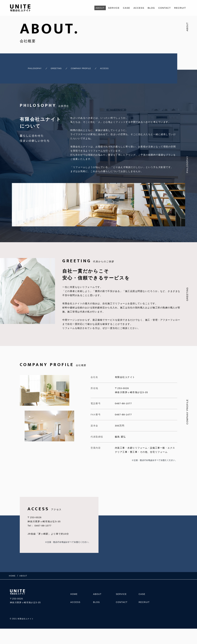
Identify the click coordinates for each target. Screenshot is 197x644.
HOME (74, 594)
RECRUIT (180, 8)
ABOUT (100, 8)
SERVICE (114, 8)
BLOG (151, 8)
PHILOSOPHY (29, 67)
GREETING (56, 67)
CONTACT (165, 8)
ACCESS (139, 8)
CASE (127, 8)
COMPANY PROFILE (87, 67)
